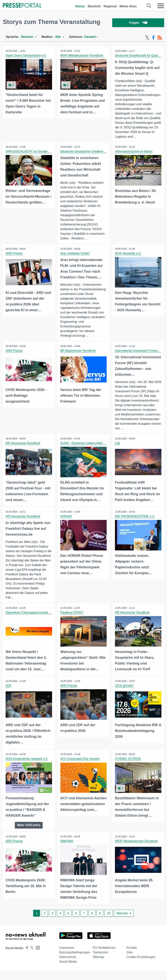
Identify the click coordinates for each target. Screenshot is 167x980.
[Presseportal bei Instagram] (37, 952)
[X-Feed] (147, 38)
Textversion (101, 957)
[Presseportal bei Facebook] (26, 953)
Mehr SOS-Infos (29, 830)
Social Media (68, 966)
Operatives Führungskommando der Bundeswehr (40, 618)
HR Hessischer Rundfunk (23, 449)
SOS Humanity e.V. (128, 259)
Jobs (130, 957)
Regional (110, 6)
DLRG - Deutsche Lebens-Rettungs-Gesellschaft (94, 449)
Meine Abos (128, 6)
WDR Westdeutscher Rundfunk (137, 846)
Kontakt (132, 952)
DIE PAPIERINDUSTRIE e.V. (135, 522)
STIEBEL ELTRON (128, 764)
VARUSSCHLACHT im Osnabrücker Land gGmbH (40, 157)
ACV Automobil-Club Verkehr (80, 764)
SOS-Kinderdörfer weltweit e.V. (27, 764)
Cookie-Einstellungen (141, 962)
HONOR (66, 522)
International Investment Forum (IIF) (140, 356)
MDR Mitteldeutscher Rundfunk (82, 56)
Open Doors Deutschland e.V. (26, 56)
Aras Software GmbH (75, 259)
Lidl (118, 449)
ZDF (9, 691)
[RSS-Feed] (160, 38)
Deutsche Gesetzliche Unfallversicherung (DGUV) (95, 157)
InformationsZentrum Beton (134, 157)
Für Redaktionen (104, 952)
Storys (80, 6)
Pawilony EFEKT (72, 618)
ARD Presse (14, 259)
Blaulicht (94, 6)
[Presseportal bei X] (31, 953)
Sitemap (98, 962)
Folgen (138, 23)
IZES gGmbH (124, 691)
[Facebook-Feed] (153, 38)
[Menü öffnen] (161, 6)
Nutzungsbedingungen (75, 957)
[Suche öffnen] (149, 6)
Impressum (67, 952)
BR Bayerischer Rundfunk (78, 356)
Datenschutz (68, 962)
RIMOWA (67, 846)
